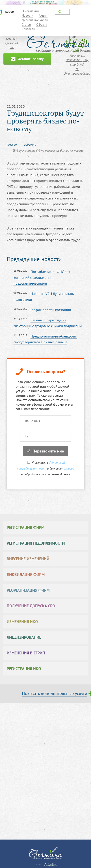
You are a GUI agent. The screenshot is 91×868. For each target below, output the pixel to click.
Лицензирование (24, 637)
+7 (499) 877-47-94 (76, 45)
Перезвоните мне (46, 451)
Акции (43, 15)
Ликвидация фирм (26, 575)
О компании (30, 11)
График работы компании (51, 310)
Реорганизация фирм (28, 590)
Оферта (42, 24)
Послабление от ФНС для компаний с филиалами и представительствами (42, 277)
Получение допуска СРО (31, 606)
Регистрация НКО (24, 669)
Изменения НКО (22, 622)
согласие (68, 468)
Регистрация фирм (26, 527)
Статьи (26, 24)
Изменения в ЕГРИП (26, 653)
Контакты (28, 29)
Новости (28, 15)
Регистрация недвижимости (36, 543)
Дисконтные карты (35, 20)
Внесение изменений (28, 559)
